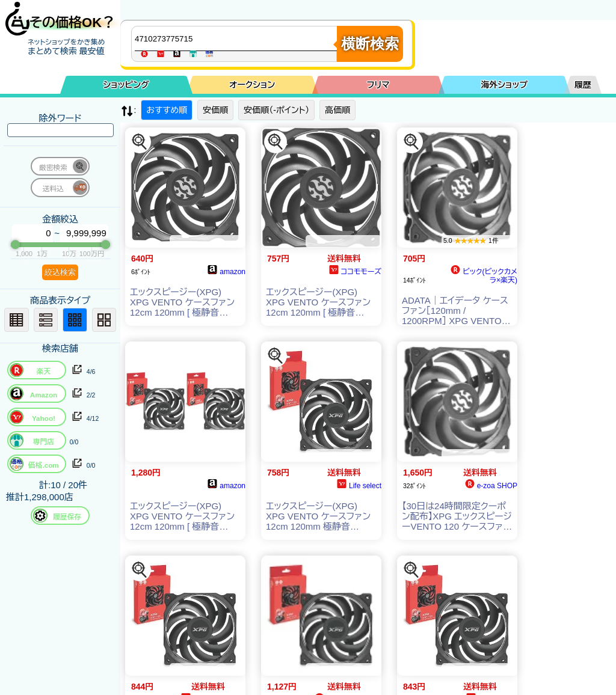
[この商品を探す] (140, 142)
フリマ (378, 85)
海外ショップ (504, 85)
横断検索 (370, 44)
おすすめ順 (167, 110)
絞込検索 (60, 272)
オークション (252, 85)
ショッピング (126, 85)
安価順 (215, 110)
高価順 (337, 110)
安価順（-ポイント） (276, 110)
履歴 (583, 85)
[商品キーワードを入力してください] (237, 38)
